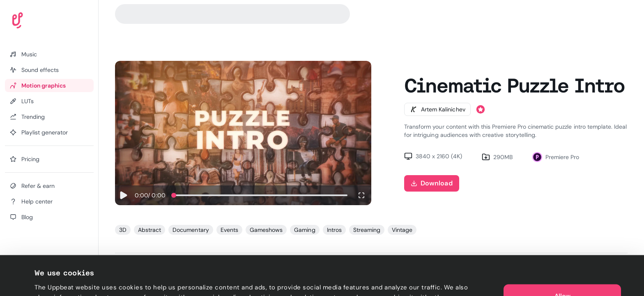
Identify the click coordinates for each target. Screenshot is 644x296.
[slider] (174, 195)
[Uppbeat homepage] (40, 22)
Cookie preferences (64, 280)
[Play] (123, 195)
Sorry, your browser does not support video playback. (243, 133)
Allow (562, 255)
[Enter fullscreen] (361, 195)
